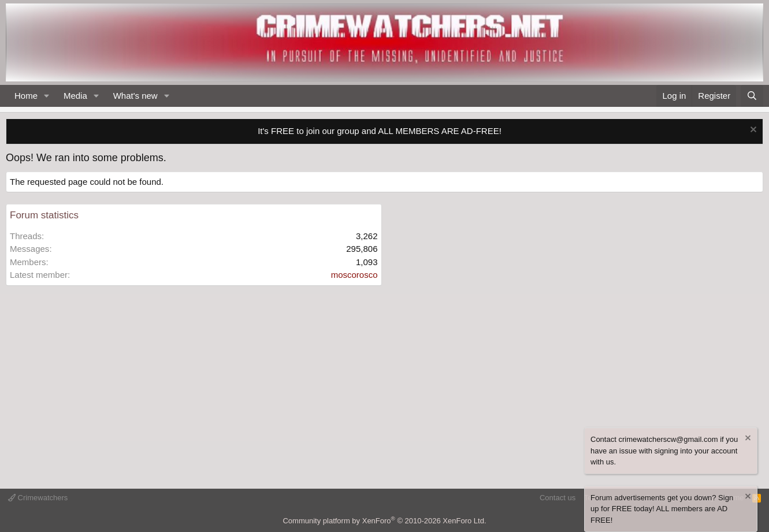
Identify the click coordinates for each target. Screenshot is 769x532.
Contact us (558, 498)
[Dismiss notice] (752, 131)
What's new (135, 96)
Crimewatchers (38, 498)
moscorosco (354, 275)
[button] (47, 96)
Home (26, 96)
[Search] (752, 96)
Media (75, 96)
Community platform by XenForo (384, 521)
